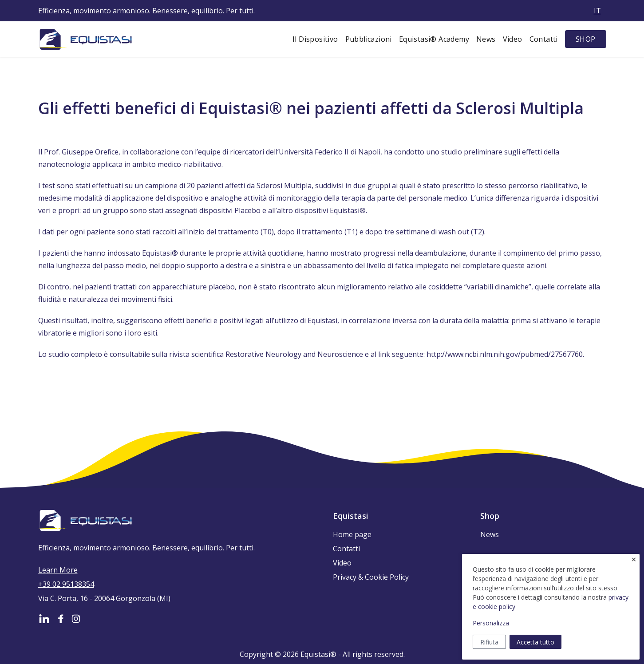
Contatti (544, 39)
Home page (352, 534)
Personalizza (491, 623)
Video (513, 39)
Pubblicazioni (369, 39)
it (597, 11)
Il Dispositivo (315, 39)
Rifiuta (489, 642)
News (486, 39)
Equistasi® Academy (434, 39)
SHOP (586, 39)
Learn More (58, 570)
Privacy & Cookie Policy (371, 577)
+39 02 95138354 (66, 584)
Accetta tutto (535, 642)
